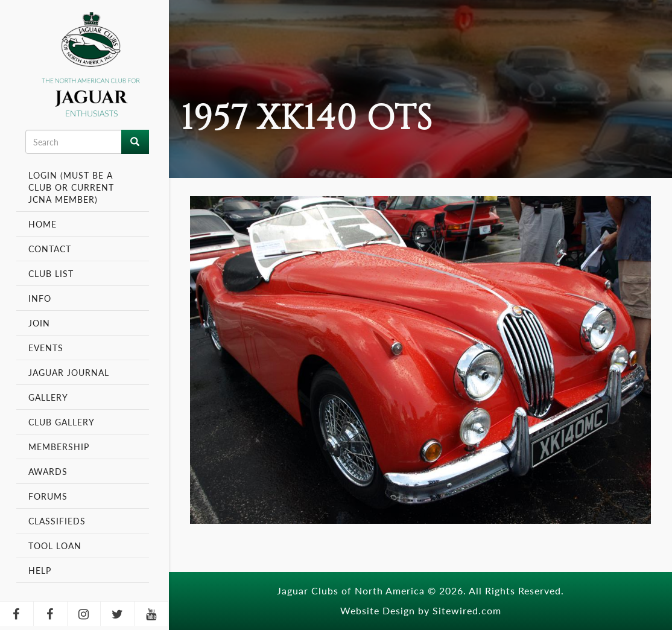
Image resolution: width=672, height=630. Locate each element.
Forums (48, 496)
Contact (50, 249)
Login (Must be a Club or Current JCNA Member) (71, 187)
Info (41, 298)
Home (43, 224)
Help (40, 570)
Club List (51, 273)
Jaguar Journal (69, 372)
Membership (60, 447)
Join (39, 323)
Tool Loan (55, 546)
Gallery (48, 397)
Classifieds (57, 521)
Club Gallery (62, 422)
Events (47, 348)
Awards (48, 471)
